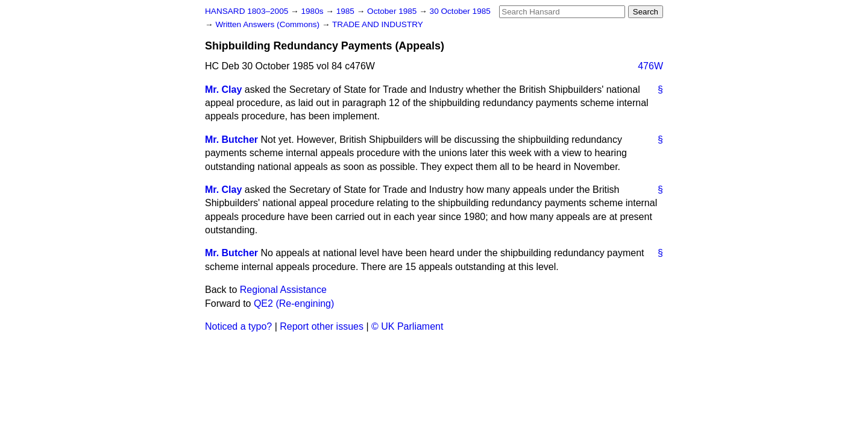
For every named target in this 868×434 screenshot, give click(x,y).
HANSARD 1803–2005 (247, 11)
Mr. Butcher (231, 140)
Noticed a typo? (238, 326)
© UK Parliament (407, 326)
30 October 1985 (460, 11)
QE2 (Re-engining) (294, 303)
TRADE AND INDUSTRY (378, 24)
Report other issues (322, 326)
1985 (347, 11)
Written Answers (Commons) (269, 24)
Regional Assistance (283, 290)
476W (650, 66)
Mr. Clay (223, 90)
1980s (313, 11)
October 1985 (393, 11)
